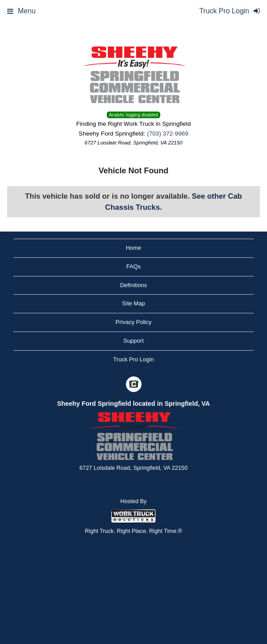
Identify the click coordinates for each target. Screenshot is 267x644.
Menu (21, 11)
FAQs (134, 266)
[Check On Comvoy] (134, 385)
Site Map (133, 303)
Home (134, 248)
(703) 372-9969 (168, 134)
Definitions (134, 285)
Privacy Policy (134, 322)
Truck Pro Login (133, 359)
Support (133, 341)
